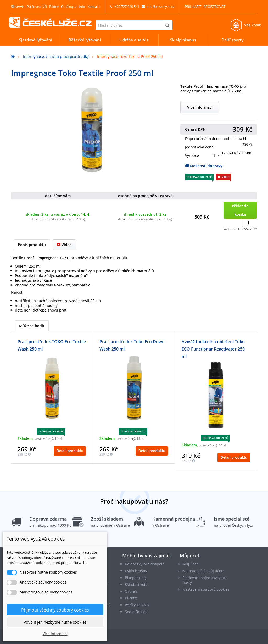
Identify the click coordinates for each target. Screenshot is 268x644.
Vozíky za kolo (137, 605)
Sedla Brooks (136, 612)
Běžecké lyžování (85, 40)
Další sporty (232, 40)
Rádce (54, 7)
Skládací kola (136, 584)
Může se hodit (32, 326)
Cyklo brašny (136, 571)
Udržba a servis (134, 40)
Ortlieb (131, 591)
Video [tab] (64, 245)
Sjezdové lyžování (36, 40)
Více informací (200, 107)
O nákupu (69, 7)
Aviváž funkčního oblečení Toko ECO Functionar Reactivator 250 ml (213, 349)
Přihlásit (193, 7)
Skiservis (18, 7)
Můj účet (190, 556)
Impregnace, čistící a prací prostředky (56, 56)
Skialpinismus (183, 40)
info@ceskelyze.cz (160, 7)
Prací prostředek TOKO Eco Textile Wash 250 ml (52, 345)
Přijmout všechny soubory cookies (55, 610)
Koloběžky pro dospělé (145, 564)
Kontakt (94, 7)
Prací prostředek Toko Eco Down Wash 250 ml (132, 345)
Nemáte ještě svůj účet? (203, 571)
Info (82, 7)
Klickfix (131, 598)
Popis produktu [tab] (32, 245)
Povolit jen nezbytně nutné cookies (55, 622)
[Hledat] (168, 25)
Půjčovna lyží (37, 7)
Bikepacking (135, 578)
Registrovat (214, 7)
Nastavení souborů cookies (206, 589)
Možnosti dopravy (204, 166)
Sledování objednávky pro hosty (205, 580)
